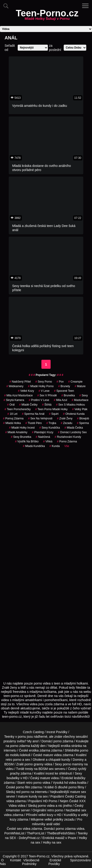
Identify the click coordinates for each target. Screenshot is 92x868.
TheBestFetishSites (61, 833)
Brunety (64, 386)
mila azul (60, 400)
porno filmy (76, 787)
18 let (12, 414)
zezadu (66, 423)
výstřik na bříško (27, 441)
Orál (11, 405)
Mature (80, 386)
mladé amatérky (16, 432)
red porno (23, 792)
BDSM (9, 764)
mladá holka (12, 423)
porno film (23, 787)
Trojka (51, 423)
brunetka (68, 395)
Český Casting (75, 796)
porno (57, 741)
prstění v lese (39, 400)
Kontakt (16, 860)
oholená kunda (74, 414)
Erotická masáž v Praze (59, 838)
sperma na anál (33, 414)
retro (50, 810)
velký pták (80, 409)
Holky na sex (52, 842)
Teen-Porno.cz (47, 16)
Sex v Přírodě (47, 395)
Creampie (75, 382)
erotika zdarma (40, 750)
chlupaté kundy (59, 760)
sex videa (24, 829)
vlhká (48, 441)
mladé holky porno (41, 386)
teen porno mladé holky (51, 409)
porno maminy (73, 764)
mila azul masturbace (18, 395)
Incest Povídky (57, 732)
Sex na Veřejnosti (40, 418)
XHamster (13, 810)
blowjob (83, 418)
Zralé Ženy (65, 418)
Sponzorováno (80, 860)
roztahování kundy (68, 437)
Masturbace (80, 400)
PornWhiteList (14, 833)
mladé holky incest (22, 428)
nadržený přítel (20, 382)
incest (50, 773)
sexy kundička (50, 428)
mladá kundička (34, 446)
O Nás (3, 862)
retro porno (13, 760)
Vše (67, 446)
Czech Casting (33, 732)
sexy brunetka (21, 437)
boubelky (13, 778)
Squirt (54, 414)
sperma (83, 423)
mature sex (78, 792)
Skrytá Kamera (14, 400)
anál (49, 824)
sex (84, 810)
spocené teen (64, 391)
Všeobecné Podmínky (31, 862)
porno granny (34, 764)
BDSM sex (46, 769)
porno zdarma (67, 441)
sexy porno (44, 382)
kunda (55, 446)
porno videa (46, 806)
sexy (84, 395)
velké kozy (26, 391)
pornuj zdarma (13, 418)
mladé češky (28, 405)
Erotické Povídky (55, 862)
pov (60, 382)
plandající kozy (43, 432)
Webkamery (15, 386)
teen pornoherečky (18, 409)
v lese (44, 391)
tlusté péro (33, 423)
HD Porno (50, 801)
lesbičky (80, 778)
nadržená (43, 437)
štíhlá (47, 405)
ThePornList (36, 833)
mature (48, 755)
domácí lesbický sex (72, 432)
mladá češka (74, 428)
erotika (66, 746)
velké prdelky (54, 819)
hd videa (70, 783)
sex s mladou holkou (70, 405)
